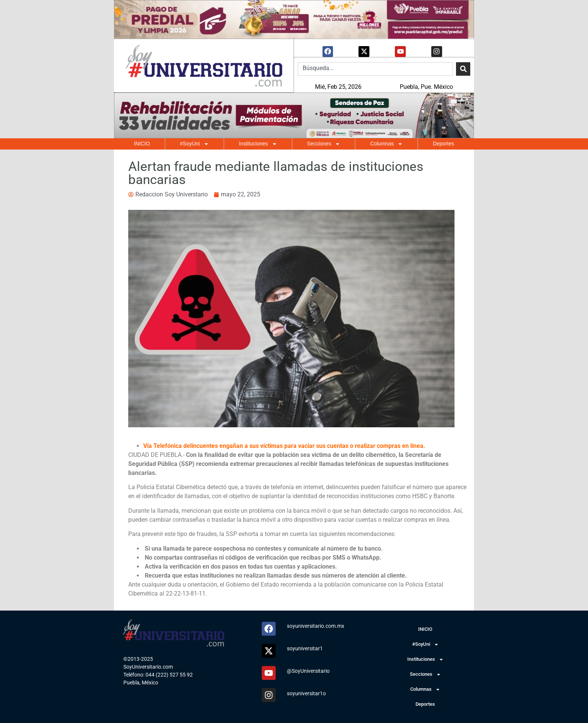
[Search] (463, 69)
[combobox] (375, 69)
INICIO (142, 143)
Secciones (324, 144)
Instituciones (258, 144)
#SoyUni (194, 144)
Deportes (443, 143)
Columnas (386, 144)
